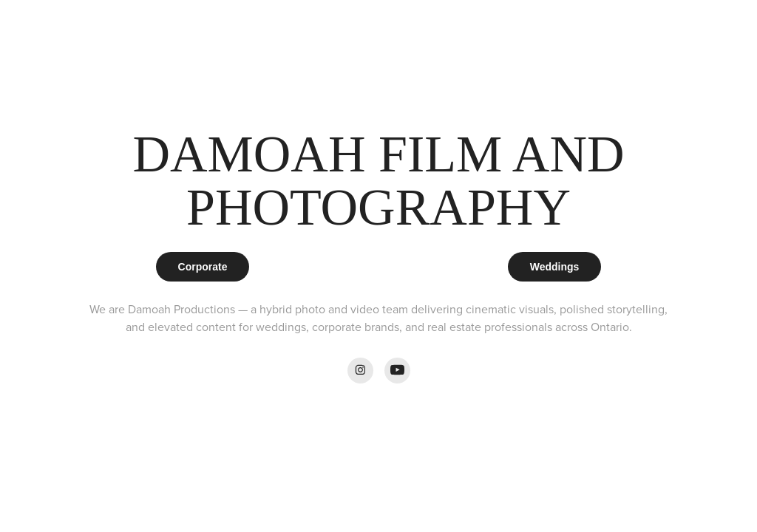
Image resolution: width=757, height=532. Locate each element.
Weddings (555, 267)
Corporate (203, 267)
